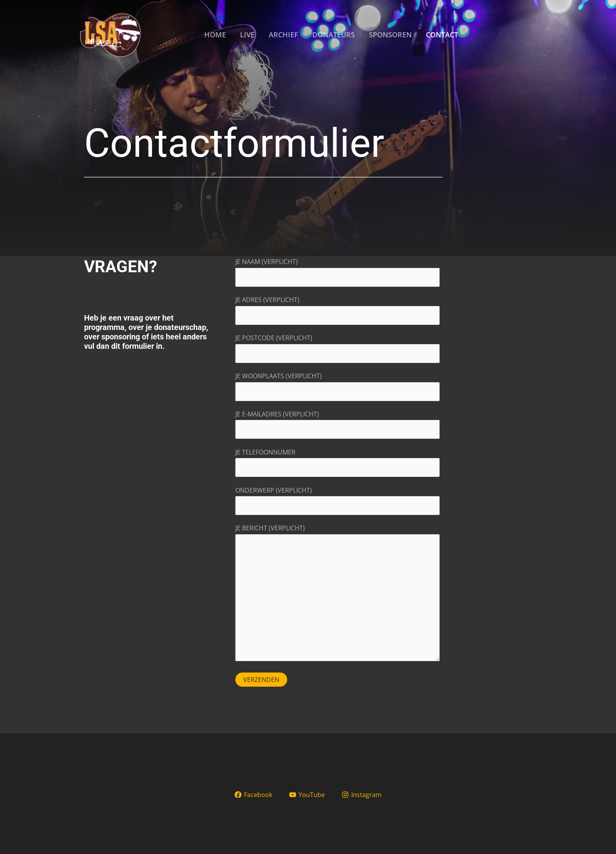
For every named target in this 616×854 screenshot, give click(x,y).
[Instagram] (361, 795)
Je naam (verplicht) (337, 272)
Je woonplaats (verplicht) (337, 386)
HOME (215, 35)
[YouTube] (307, 795)
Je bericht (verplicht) (337, 594)
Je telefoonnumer (337, 463)
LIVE (247, 35)
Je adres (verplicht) (337, 310)
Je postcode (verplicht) (337, 348)
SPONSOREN (390, 35)
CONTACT (442, 35)
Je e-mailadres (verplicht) (337, 424)
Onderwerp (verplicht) (337, 501)
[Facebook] (254, 795)
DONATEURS (334, 35)
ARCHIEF (283, 35)
